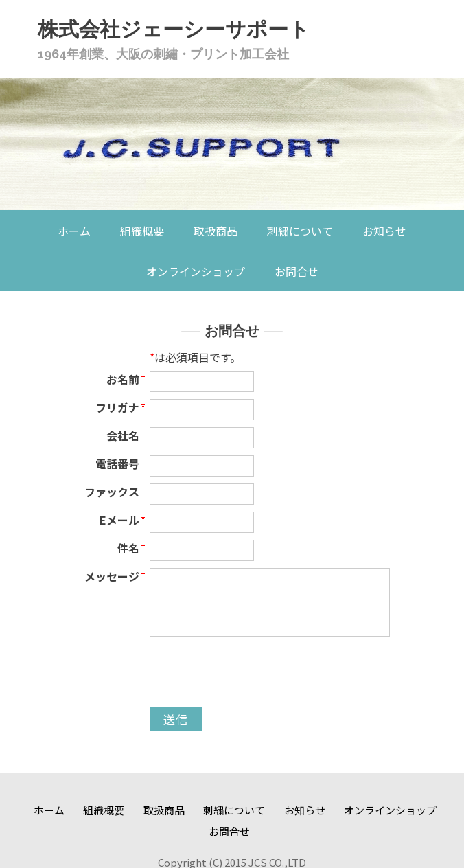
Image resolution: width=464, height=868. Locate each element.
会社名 (123, 435)
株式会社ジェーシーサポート (174, 29)
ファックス (112, 492)
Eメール (119, 520)
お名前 (123, 379)
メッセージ (112, 576)
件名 (128, 548)
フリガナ (117, 407)
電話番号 (117, 464)
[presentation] (254, 674)
